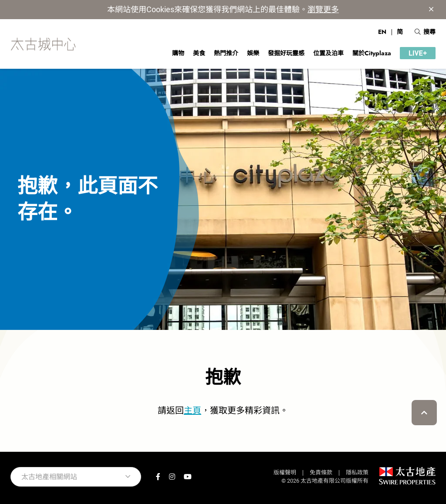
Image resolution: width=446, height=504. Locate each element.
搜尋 (425, 32)
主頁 (193, 410)
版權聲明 (285, 472)
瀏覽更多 (323, 9)
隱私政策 (357, 472)
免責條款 (321, 472)
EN (382, 32)
